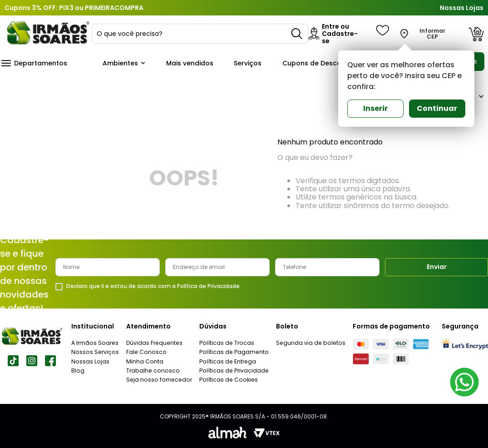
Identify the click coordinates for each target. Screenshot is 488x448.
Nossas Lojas (462, 8)
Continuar (437, 108)
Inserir (375, 108)
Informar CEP (432, 34)
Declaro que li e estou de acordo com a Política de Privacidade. (154, 286)
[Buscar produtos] (297, 34)
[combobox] (200, 34)
